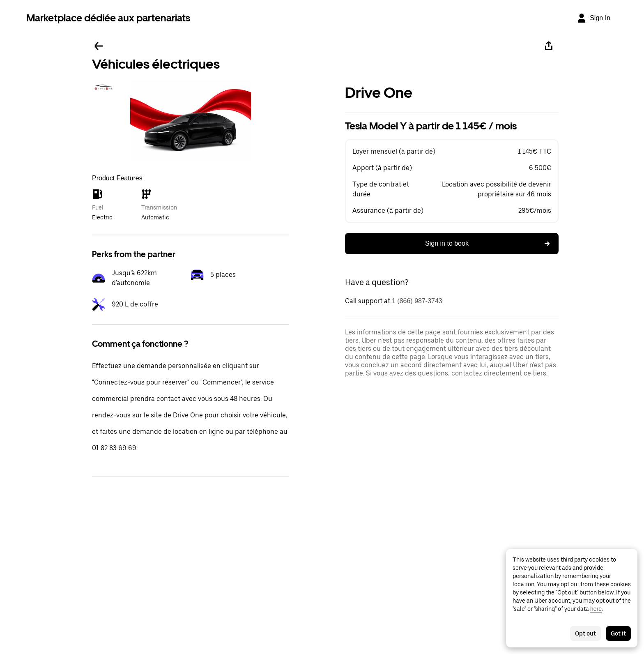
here (596, 609)
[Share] (549, 46)
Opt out (585, 633)
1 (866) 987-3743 (417, 301)
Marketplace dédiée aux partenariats (108, 18)
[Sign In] (593, 18)
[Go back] (99, 46)
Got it (618, 633)
